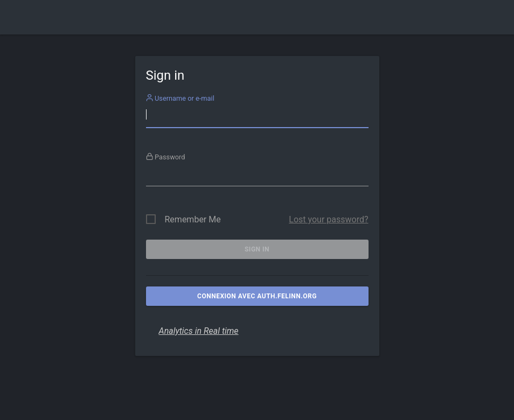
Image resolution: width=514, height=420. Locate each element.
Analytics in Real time (199, 331)
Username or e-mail (180, 98)
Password (166, 157)
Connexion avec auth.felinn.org (257, 296)
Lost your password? (328, 219)
